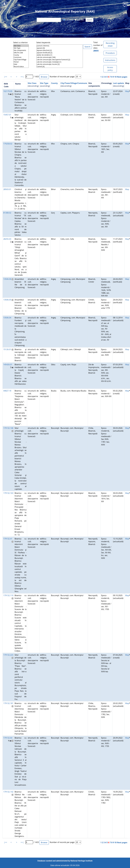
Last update (118, 83)
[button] (126, 4)
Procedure (110, 53)
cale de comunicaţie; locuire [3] (60, 64)
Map (127, 91)
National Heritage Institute (82, 861)
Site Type (21, 48)
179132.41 (8, 539)
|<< (6, 77)
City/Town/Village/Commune (74, 83)
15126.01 (7, 349)
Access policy (110, 69)
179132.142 (8, 792)
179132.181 (8, 703)
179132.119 (8, 595)
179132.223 (8, 655)
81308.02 (7, 213)
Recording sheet (110, 44)
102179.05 (8, 91)
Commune (21, 57)
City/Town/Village (21, 60)
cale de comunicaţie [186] (60, 57)
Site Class (21, 46)
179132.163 (8, 493)
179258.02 (8, 144)
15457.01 (7, 115)
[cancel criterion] (60, 46)
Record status (21, 67)
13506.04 (7, 318)
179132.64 (8, 738)
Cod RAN (68, 20)
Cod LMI (79, 20)
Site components (21, 50)
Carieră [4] (60, 67)
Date (21, 64)
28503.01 (7, 189)
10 (115, 77)
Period (21, 62)
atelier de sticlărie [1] (60, 55)
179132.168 (8, 428)
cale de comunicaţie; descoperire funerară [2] (60, 60)
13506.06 (7, 279)
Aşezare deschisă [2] (60, 50)
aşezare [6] (60, 48)
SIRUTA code (21, 53)
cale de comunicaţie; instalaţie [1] (60, 62)
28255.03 (7, 239)
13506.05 (7, 300)
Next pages (122, 77)
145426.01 (8, 365)
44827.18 (7, 391)
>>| (22, 77)
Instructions (110, 60)
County (21, 55)
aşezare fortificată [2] (60, 53)
